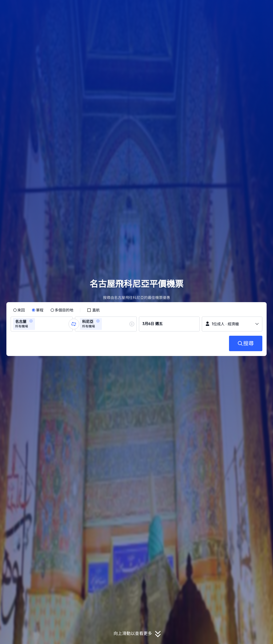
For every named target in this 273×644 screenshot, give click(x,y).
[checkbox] (93, 310)
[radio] (19, 310)
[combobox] (38, 324)
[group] (42, 324)
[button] (237, 9)
